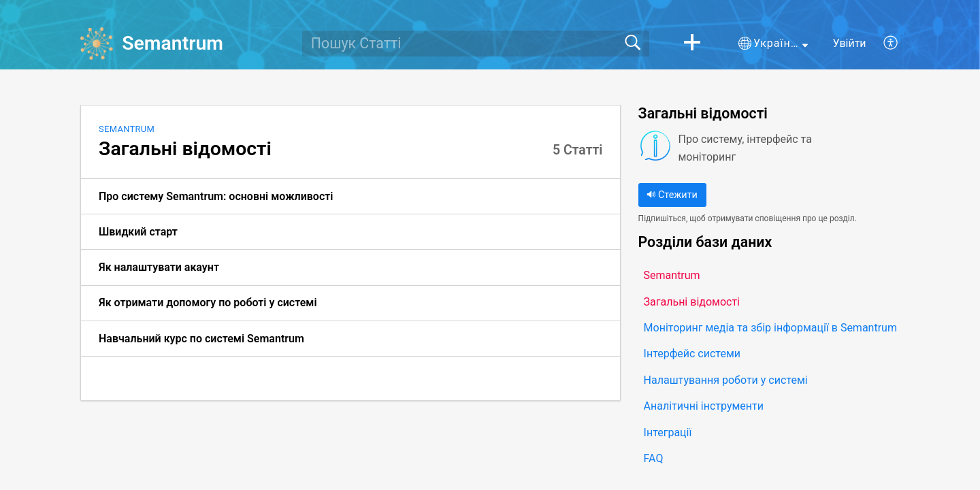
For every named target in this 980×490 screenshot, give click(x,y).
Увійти (850, 43)
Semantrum (127, 129)
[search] (476, 44)
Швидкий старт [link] (138, 232)
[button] (692, 44)
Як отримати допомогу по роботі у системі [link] (208, 303)
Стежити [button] (672, 195)
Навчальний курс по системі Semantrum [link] (201, 339)
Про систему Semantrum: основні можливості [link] (216, 196)
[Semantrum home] (97, 44)
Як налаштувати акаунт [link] (159, 267)
